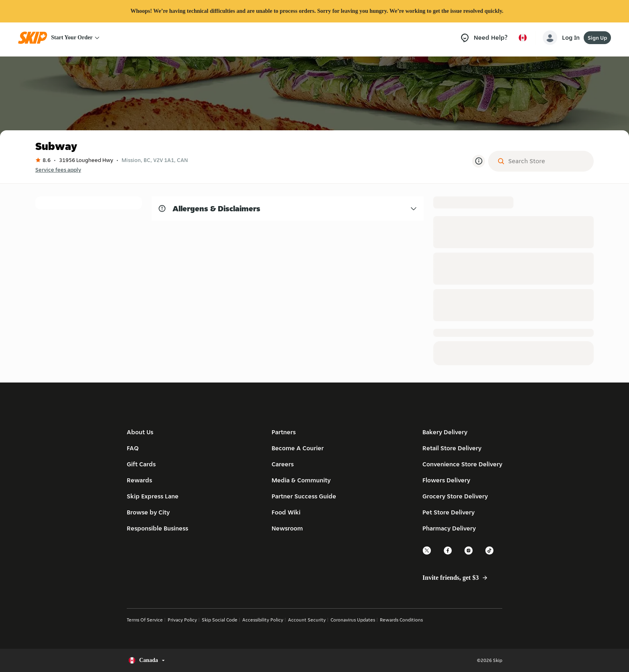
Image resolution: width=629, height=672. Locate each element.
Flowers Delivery (446, 480)
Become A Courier (298, 448)
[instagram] (469, 554)
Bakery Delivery (445, 432)
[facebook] (448, 554)
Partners (284, 432)
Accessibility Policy (263, 620)
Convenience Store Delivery (462, 464)
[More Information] (479, 161)
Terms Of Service (145, 620)
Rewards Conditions (401, 620)
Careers (283, 464)
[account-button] (563, 38)
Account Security (307, 620)
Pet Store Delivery (448, 512)
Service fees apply (58, 170)
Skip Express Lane (153, 496)
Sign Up (597, 38)
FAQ (133, 448)
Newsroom (287, 528)
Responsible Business (157, 528)
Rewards (139, 480)
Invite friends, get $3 (458, 578)
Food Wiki (286, 512)
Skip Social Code (220, 620)
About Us (140, 432)
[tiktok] (490, 554)
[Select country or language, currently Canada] (523, 38)
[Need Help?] (484, 38)
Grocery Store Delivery (455, 496)
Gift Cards (141, 464)
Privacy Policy (182, 620)
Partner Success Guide (304, 496)
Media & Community (301, 480)
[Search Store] (547, 161)
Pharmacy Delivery (449, 528)
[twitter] (427, 554)
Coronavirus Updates (353, 620)
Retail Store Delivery (452, 448)
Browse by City (148, 512)
